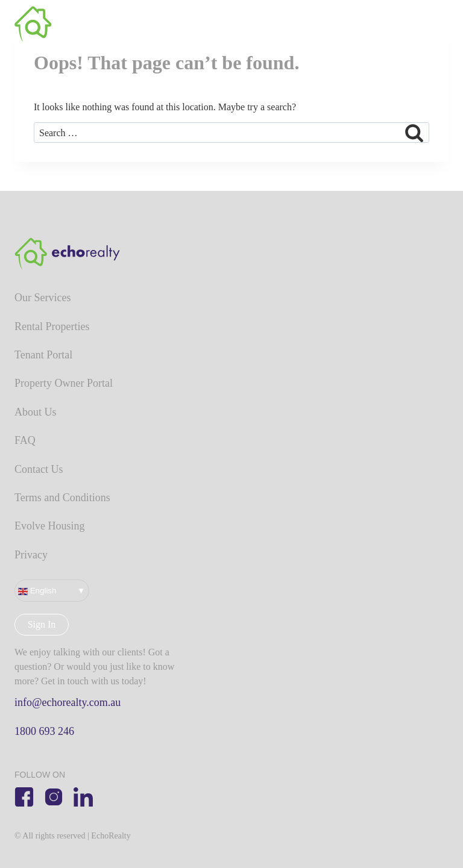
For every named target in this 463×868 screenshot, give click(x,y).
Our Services (43, 298)
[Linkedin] (83, 797)
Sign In (42, 624)
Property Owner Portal (64, 383)
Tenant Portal (43, 355)
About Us (36, 412)
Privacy (31, 555)
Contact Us (39, 469)
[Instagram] (54, 797)
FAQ (25, 440)
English (37, 591)
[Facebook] (24, 797)
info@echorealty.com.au (68, 702)
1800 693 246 (44, 731)
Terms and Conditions (62, 498)
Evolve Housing (50, 526)
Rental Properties (52, 326)
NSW (398, 24)
